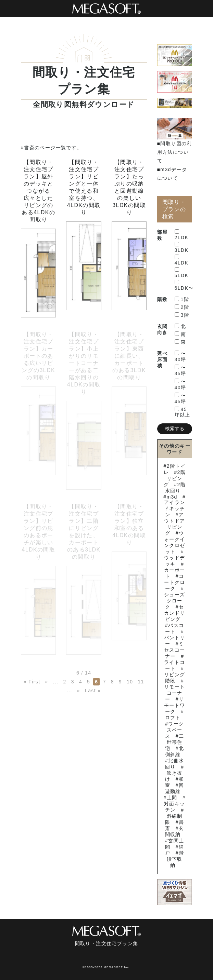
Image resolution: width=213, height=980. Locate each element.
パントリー (175, 641)
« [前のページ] (46, 682)
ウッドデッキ (175, 561)
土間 (172, 798)
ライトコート (175, 665)
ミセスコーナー (175, 650)
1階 (182, 299)
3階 (182, 315)
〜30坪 (180, 356)
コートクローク (175, 582)
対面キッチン (175, 807)
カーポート (175, 573)
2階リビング (175, 478)
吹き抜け (174, 776)
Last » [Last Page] (93, 691)
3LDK (182, 247)
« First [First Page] (32, 682)
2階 (182, 307)
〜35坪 (180, 370)
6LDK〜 (184, 285)
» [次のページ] (79, 691)
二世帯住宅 (174, 742)
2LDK (182, 235)
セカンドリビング (175, 613)
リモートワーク (175, 705)
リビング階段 (175, 678)
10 (130, 682)
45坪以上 (183, 412)
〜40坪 (180, 384)
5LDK (182, 273)
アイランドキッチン (175, 508)
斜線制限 (174, 819)
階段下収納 (176, 859)
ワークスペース (174, 730)
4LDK (182, 260)
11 (141, 682)
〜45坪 (180, 398)
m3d (172, 497)
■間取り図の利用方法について (175, 152)
